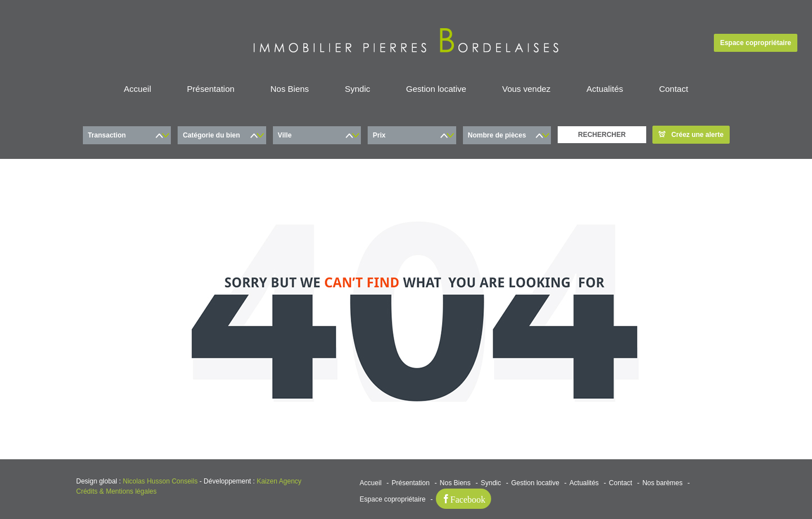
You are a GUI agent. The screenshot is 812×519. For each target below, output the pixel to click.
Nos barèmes (662, 483)
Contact (674, 89)
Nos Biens (289, 89)
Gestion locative (436, 89)
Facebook (468, 499)
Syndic (357, 89)
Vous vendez (526, 89)
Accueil (138, 89)
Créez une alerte (691, 135)
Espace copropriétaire (756, 43)
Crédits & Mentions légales (116, 491)
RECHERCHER (602, 135)
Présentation (211, 89)
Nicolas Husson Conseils (160, 481)
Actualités (605, 89)
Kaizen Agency (279, 481)
